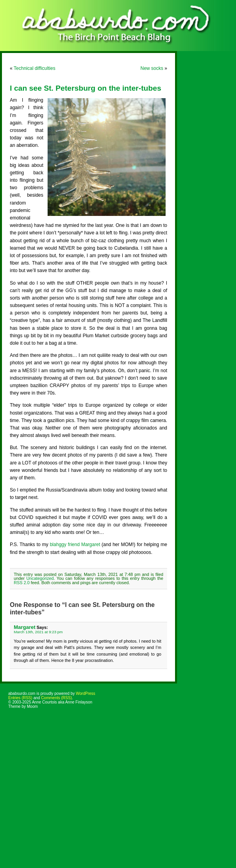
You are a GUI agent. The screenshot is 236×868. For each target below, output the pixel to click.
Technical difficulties (35, 68)
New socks (152, 68)
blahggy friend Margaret (75, 545)
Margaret (25, 627)
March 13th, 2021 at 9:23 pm (38, 632)
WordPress (86, 693)
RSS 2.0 (22, 583)
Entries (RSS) (20, 698)
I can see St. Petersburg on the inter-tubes (86, 88)
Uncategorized (40, 578)
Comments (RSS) (56, 698)
